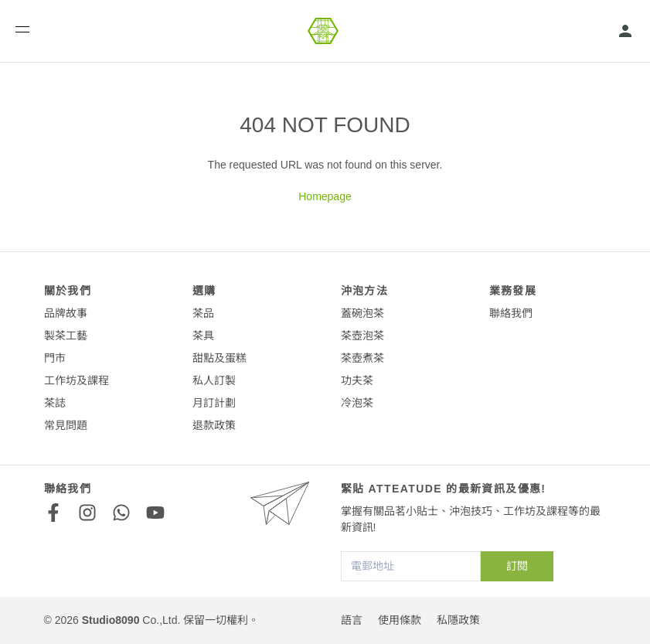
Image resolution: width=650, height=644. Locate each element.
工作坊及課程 (77, 380)
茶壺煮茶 (362, 358)
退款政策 (214, 425)
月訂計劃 (214, 403)
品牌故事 (66, 313)
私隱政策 (458, 620)
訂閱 (517, 566)
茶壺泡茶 (362, 336)
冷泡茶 (357, 403)
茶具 (203, 336)
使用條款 (400, 620)
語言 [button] (352, 620)
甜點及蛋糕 (220, 358)
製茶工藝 (66, 336)
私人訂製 (214, 380)
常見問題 (66, 425)
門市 (55, 358)
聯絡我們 (511, 313)
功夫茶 (357, 380)
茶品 (203, 313)
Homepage (325, 196)
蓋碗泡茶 (362, 313)
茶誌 (55, 403)
